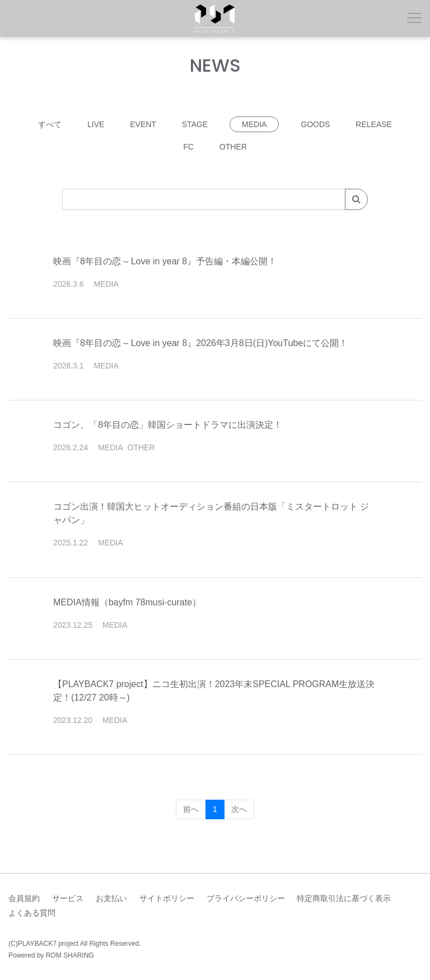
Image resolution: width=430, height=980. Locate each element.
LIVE (96, 124)
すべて (50, 124)
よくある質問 (32, 913)
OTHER (233, 147)
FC (188, 147)
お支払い (111, 898)
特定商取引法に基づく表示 (344, 898)
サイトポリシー (167, 898)
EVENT (143, 124)
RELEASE (374, 124)
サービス (68, 898)
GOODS (315, 124)
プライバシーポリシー (246, 898)
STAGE (195, 124)
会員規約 (24, 898)
